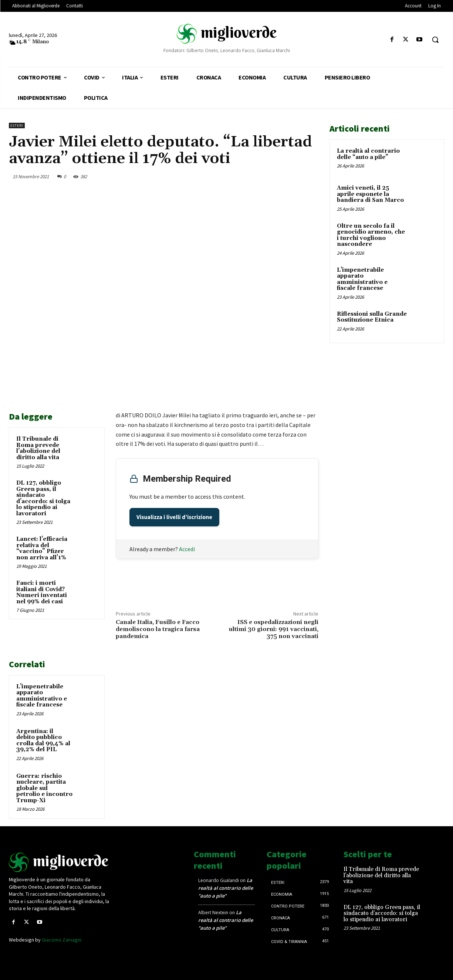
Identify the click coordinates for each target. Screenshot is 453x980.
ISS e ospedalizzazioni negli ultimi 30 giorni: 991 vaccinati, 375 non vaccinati (273, 629)
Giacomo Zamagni (62, 940)
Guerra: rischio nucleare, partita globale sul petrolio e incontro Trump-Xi (44, 788)
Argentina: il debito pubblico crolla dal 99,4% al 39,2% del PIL (43, 741)
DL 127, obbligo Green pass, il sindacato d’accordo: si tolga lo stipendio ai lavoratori (43, 498)
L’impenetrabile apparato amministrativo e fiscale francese (42, 696)
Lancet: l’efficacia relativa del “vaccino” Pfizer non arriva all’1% (42, 548)
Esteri (17, 126)
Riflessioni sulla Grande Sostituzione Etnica (372, 317)
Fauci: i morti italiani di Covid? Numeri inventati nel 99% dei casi (42, 592)
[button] (435, 40)
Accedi (187, 549)
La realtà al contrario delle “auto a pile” (368, 154)
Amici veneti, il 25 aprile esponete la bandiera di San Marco (370, 194)
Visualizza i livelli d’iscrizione (174, 517)
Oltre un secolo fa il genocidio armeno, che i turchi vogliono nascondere (371, 235)
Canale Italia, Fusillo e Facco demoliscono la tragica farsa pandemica (158, 629)
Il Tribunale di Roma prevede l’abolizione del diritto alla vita (38, 448)
